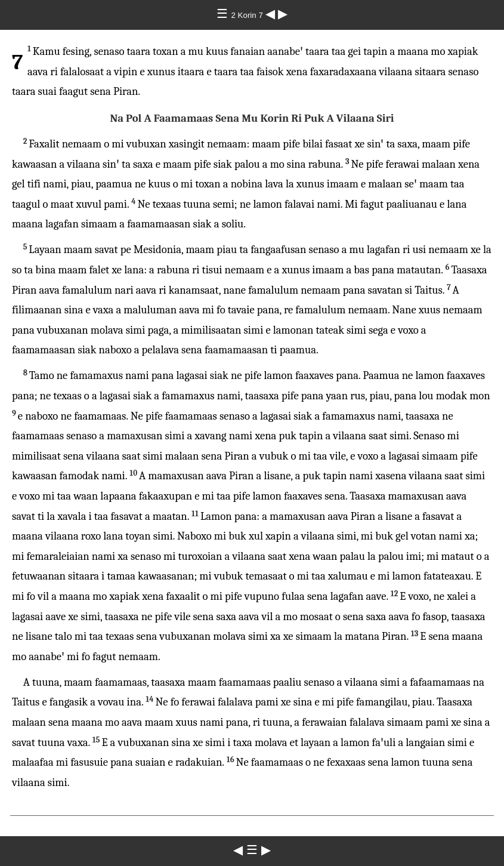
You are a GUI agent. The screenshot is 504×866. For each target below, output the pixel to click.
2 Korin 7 (248, 15)
